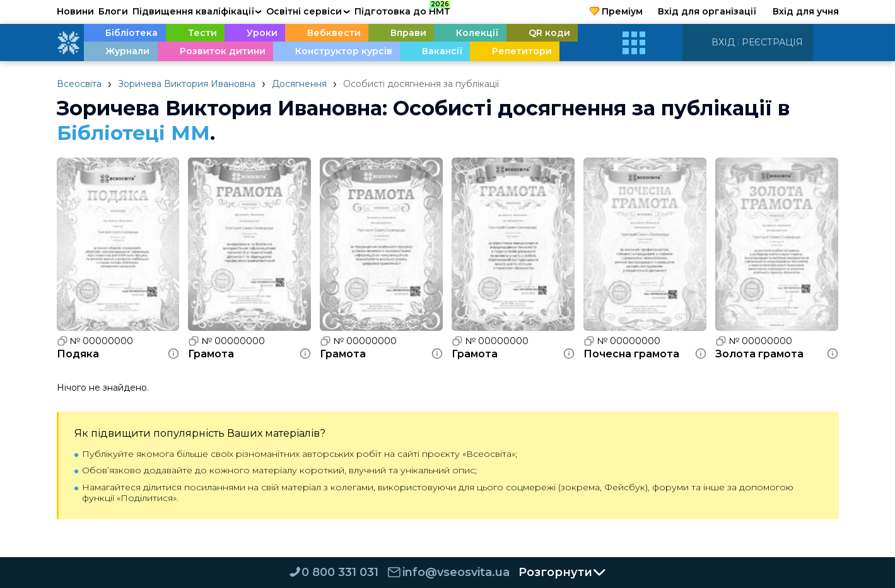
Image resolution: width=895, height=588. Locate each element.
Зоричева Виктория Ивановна (187, 84)
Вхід (723, 42)
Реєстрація (772, 42)
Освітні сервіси (308, 11)
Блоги (113, 11)
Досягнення (299, 84)
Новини (75, 11)
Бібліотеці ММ (135, 133)
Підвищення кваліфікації (197, 11)
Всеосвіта (79, 84)
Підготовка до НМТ (402, 9)
